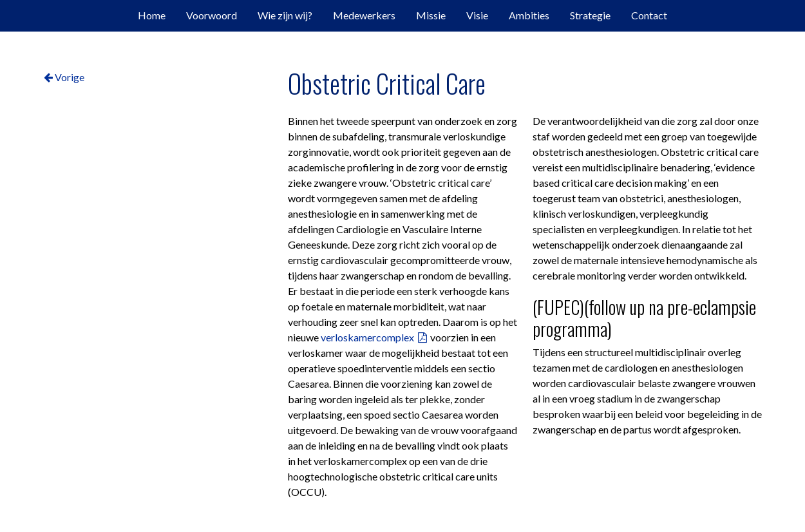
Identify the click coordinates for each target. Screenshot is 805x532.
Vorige (64, 77)
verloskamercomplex (367, 337)
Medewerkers (364, 15)
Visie (477, 15)
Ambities (529, 15)
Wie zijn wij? (285, 15)
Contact (649, 15)
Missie (431, 15)
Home (152, 15)
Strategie (590, 15)
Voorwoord (212, 15)
